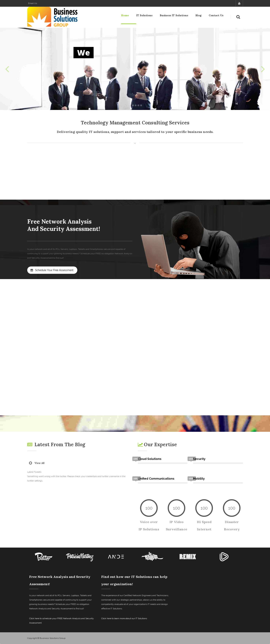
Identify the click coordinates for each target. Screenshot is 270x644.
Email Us (33, 3)
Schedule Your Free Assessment (52, 270)
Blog (198, 16)
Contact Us (216, 16)
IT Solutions (144, 16)
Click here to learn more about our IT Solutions (124, 618)
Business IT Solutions (174, 16)
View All (39, 463)
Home (125, 16)
